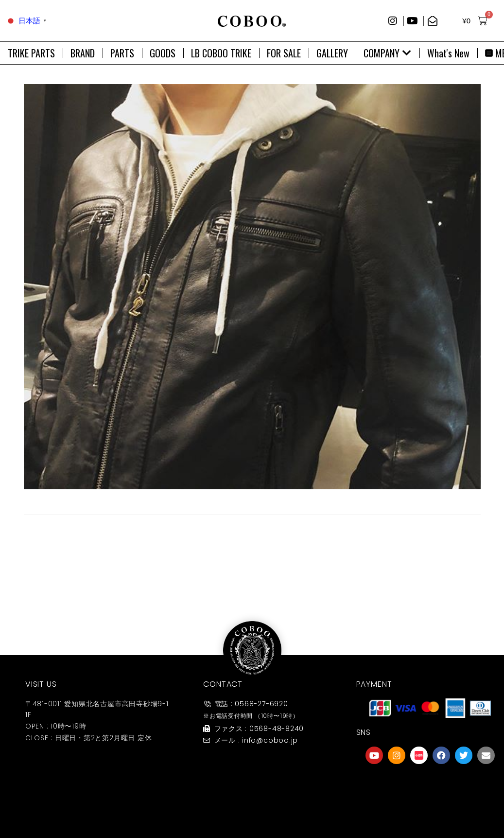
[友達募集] (430, 786)
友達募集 (430, 806)
